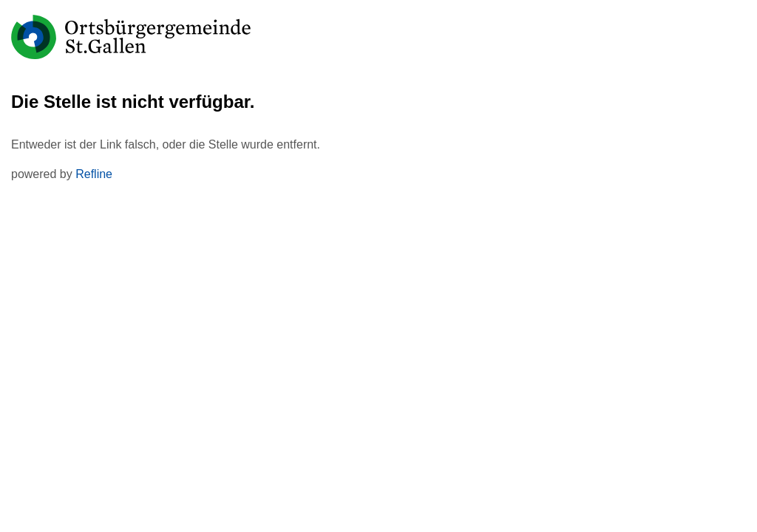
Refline (94, 174)
